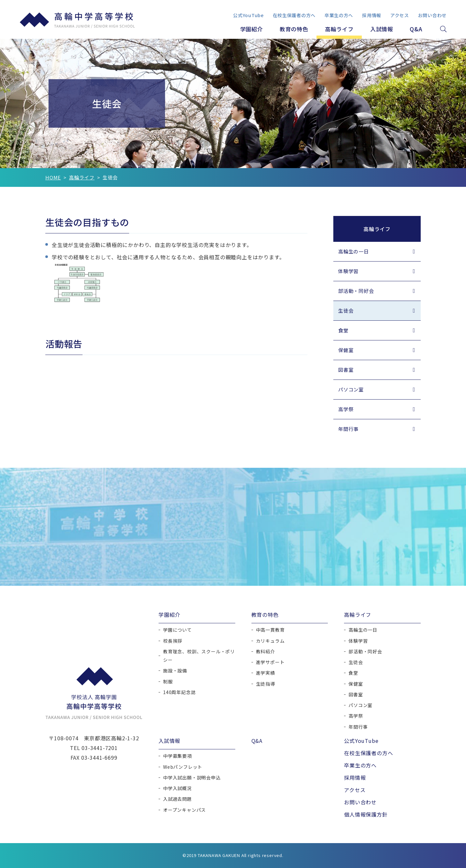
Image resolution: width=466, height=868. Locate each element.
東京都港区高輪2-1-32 (111, 738)
